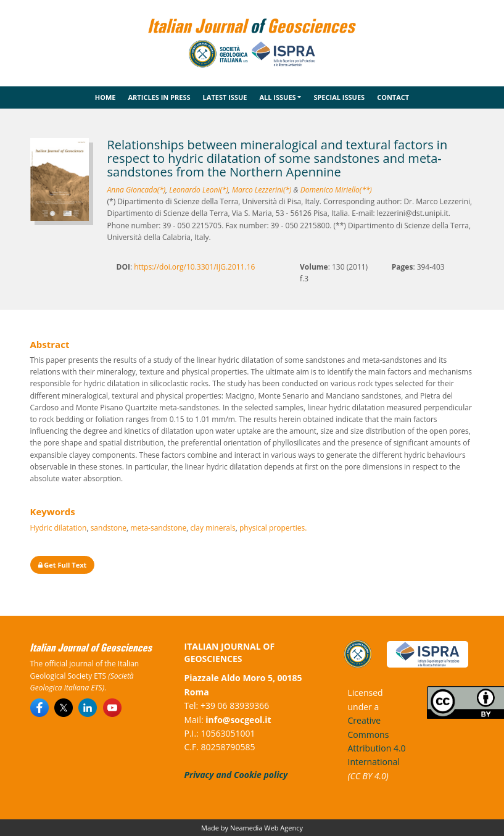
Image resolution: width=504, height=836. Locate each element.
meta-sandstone (158, 528)
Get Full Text (63, 565)
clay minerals (213, 528)
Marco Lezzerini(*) (262, 190)
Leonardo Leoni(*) (199, 190)
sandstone (109, 528)
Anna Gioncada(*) (137, 190)
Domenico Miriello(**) (336, 190)
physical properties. (273, 528)
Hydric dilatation (59, 528)
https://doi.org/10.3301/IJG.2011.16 (194, 267)
